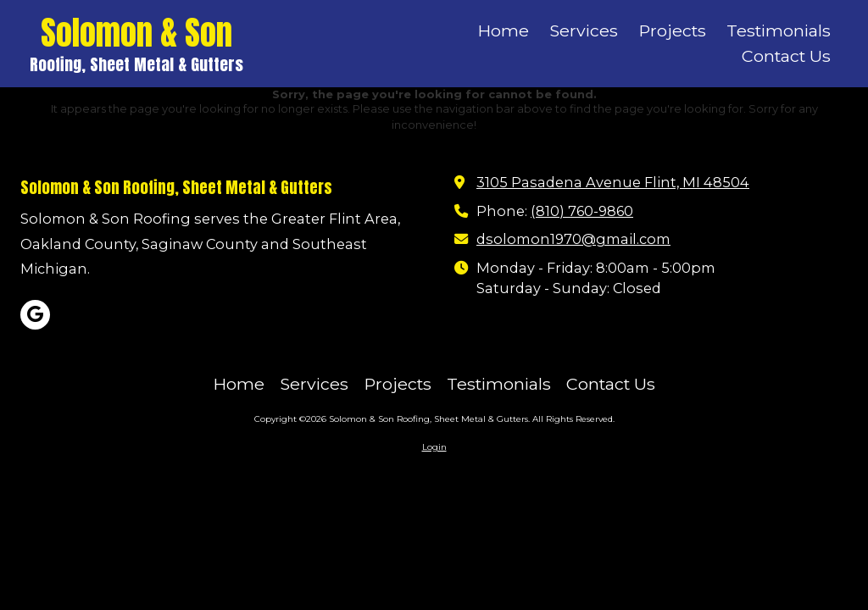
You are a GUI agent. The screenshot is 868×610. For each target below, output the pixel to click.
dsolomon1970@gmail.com (573, 239)
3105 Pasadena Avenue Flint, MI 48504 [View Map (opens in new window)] (613, 182)
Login (434, 447)
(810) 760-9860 (582, 211)
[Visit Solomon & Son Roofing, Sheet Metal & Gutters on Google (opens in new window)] (35, 315)
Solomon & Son (136, 33)
